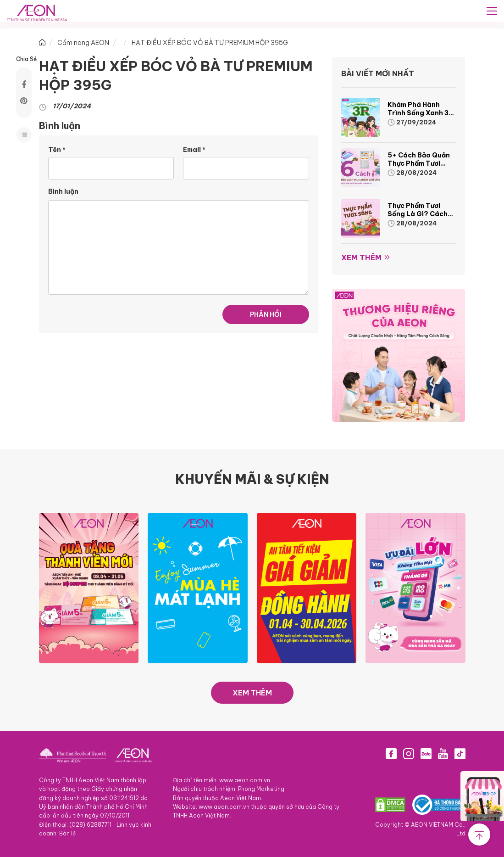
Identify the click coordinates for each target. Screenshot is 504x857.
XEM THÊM (252, 693)
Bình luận (63, 191)
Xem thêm (361, 258)
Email (194, 150)
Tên (57, 150)
